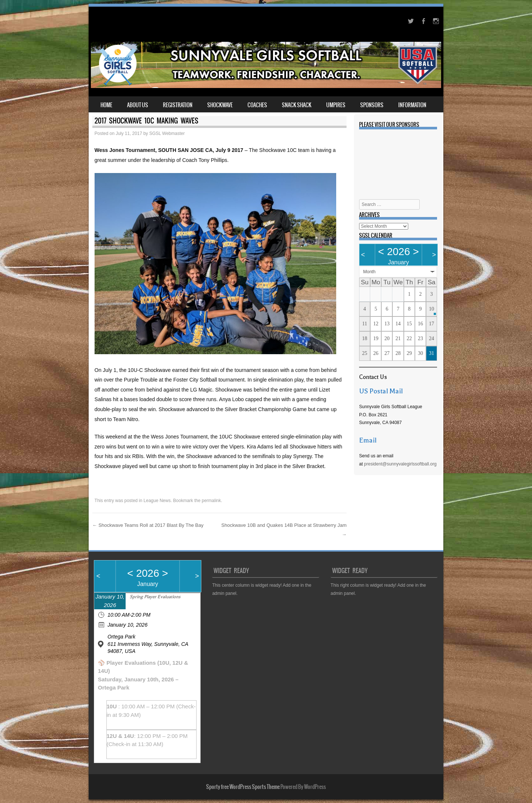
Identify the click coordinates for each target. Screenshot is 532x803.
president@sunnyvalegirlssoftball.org (400, 464)
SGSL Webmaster (167, 133)
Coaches (257, 105)
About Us (138, 105)
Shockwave (220, 105)
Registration (178, 105)
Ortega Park (121, 637)
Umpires (336, 105)
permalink (211, 501)
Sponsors (372, 105)
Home (106, 105)
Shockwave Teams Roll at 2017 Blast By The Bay (148, 525)
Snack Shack (297, 105)
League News (157, 501)
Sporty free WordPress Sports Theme (243, 787)
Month (369, 272)
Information (412, 105)
